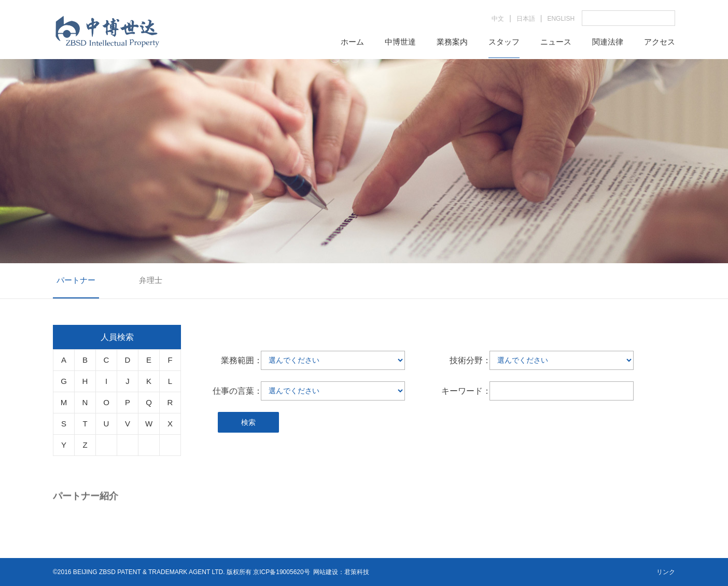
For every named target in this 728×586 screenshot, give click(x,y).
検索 (248, 422)
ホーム (352, 42)
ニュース (556, 42)
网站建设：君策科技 (341, 572)
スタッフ (504, 42)
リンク (666, 572)
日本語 (526, 19)
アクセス (660, 42)
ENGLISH (561, 19)
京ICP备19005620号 (281, 572)
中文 (498, 19)
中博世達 (400, 42)
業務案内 (452, 42)
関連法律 (608, 42)
